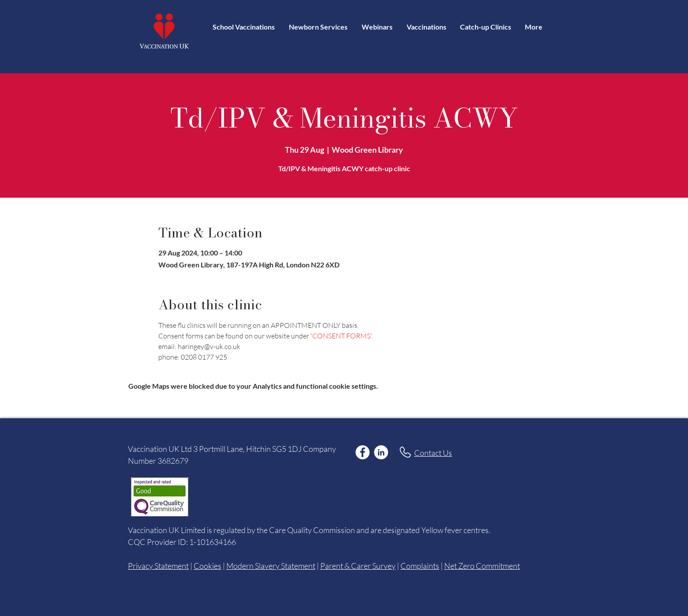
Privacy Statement (158, 566)
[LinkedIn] (381, 452)
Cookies (208, 566)
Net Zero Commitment (482, 566)
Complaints (420, 566)
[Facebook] (363, 452)
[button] (426, 27)
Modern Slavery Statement (271, 566)
